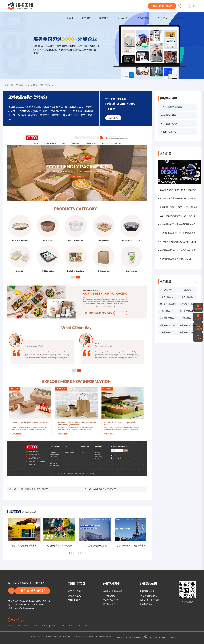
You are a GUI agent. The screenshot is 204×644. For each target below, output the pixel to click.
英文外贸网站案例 (168, 304)
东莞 (70, 625)
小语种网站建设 (110, 600)
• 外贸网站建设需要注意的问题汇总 (175, 259)
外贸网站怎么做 (147, 591)
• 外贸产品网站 (169, 115)
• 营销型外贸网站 (170, 124)
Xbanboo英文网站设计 (105, 489)
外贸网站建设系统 (188, 332)
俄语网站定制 (75, 591)
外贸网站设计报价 (168, 325)
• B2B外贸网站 (168, 132)
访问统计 (188, 290)
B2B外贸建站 (109, 596)
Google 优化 (74, 600)
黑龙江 (44, 625)
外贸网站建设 (188, 297)
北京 (35, 625)
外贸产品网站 (47, 85)
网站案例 (104, 18)
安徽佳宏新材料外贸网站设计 (33, 489)
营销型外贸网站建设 (113, 591)
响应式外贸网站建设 (188, 305)
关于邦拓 (162, 18)
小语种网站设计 (188, 318)
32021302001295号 (167, 638)
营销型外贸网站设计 (168, 319)
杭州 (54, 625)
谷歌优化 (168, 290)
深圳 (10, 625)
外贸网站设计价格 (188, 325)
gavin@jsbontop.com (25, 608)
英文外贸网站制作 (188, 311)
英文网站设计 (168, 311)
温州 (79, 625)
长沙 (87, 625)
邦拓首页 (69, 18)
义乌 (27, 625)
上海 (62, 625)
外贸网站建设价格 (148, 596)
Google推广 (123, 18)
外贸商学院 (143, 18)
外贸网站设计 (168, 297)
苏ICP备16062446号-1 (134, 638)
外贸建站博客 (146, 604)
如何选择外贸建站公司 (150, 600)
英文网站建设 (109, 604)
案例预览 (113, 118)
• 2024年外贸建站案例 (172, 107)
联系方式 (180, 18)
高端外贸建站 (75, 596)
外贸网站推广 (168, 332)
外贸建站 (87, 18)
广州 (18, 625)
